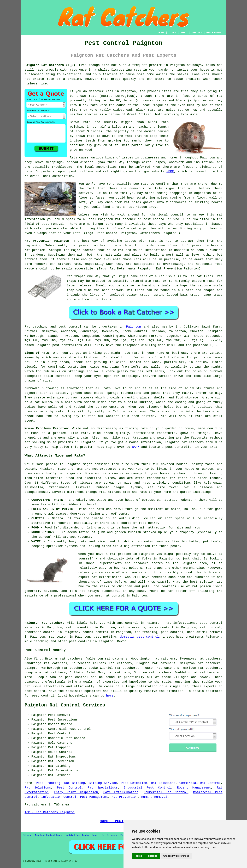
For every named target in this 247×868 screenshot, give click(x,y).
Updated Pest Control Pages (82, 835)
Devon (122, 641)
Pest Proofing (48, 783)
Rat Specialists (103, 788)
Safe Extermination (121, 792)
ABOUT (184, 33)
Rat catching (36, 327)
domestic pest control (139, 637)
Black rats (146, 110)
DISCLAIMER (214, 33)
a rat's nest (123, 207)
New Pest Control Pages (49, 835)
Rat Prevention (125, 797)
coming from (180, 198)
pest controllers (67, 345)
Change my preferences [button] (176, 856)
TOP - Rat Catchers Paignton (50, 812)
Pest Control (69, 788)
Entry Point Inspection (76, 792)
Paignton (133, 327)
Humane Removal (154, 797)
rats (73, 70)
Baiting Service (103, 783)
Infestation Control (59, 797)
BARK (136, 447)
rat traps (205, 276)
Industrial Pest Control (147, 788)
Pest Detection (134, 783)
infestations (155, 250)
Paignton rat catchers (44, 623)
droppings (178, 193)
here (110, 696)
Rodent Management (194, 788)
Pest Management (94, 797)
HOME (161, 33)
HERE (170, 171)
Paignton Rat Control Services (65, 705)
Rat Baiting (74, 783)
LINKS (172, 33)
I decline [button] (153, 856)
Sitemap (27, 835)
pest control (80, 641)
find (38, 659)
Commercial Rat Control (200, 783)
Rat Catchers (109, 835)
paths (156, 393)
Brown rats (80, 122)
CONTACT (197, 33)
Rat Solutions (163, 783)
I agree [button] (138, 856)
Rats (73, 158)
